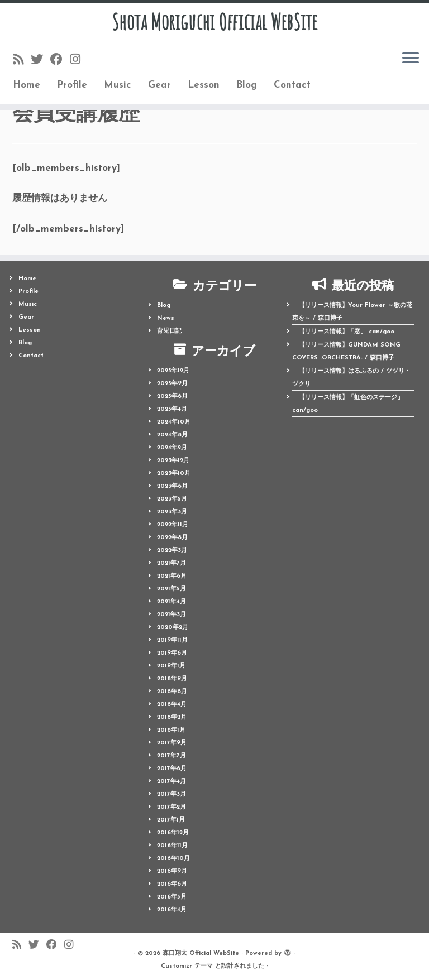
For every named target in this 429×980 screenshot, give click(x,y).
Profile (72, 86)
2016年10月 (173, 859)
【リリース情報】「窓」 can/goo (347, 332)
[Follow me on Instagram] (79, 61)
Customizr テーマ (187, 966)
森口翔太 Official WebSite (201, 953)
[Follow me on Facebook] (60, 61)
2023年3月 (172, 512)
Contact (292, 86)
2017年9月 (172, 743)
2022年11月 (173, 525)
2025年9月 (172, 384)
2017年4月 (171, 782)
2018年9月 (172, 679)
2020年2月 (173, 628)
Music (118, 86)
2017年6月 (172, 769)
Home (27, 86)
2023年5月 (172, 499)
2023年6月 (172, 486)
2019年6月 (172, 653)
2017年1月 (171, 820)
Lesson (204, 86)
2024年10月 (174, 422)
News (166, 318)
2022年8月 (172, 538)
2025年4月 (172, 409)
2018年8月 (172, 692)
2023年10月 (174, 474)
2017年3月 (171, 794)
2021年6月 (172, 576)
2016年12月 (173, 833)
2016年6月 (172, 884)
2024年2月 (172, 448)
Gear (159, 86)
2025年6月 (172, 397)
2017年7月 (171, 756)
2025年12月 (173, 371)
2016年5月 (172, 897)
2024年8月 (172, 435)
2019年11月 (172, 640)
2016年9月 (172, 871)
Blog (247, 86)
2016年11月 (172, 846)
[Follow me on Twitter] (40, 61)
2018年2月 (172, 717)
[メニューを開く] (411, 59)
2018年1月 (171, 730)
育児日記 (169, 331)
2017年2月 (171, 807)
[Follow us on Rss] (22, 61)
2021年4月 (171, 602)
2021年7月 (171, 563)
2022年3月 (172, 551)
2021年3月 (171, 615)
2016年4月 (172, 910)
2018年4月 (172, 705)
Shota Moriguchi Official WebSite (214, 22)
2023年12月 (173, 461)
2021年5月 (171, 589)
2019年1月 (171, 666)
